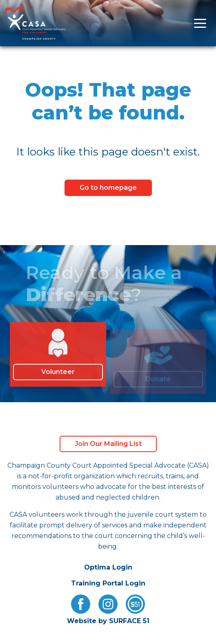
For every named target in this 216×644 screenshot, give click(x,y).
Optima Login (108, 567)
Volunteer (58, 375)
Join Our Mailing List (108, 444)
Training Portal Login (108, 583)
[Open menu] (200, 23)
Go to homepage (108, 188)
